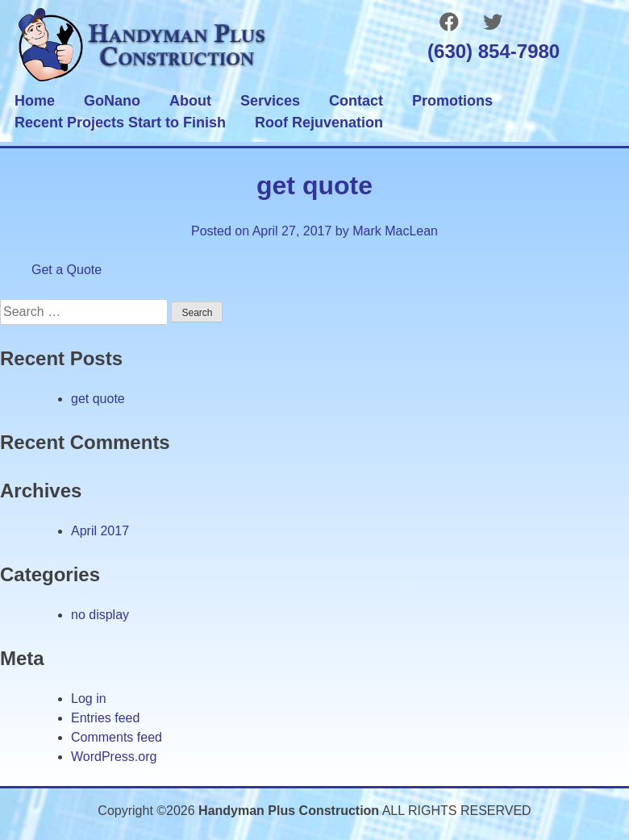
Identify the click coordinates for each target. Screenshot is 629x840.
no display (100, 615)
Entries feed (105, 718)
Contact (356, 101)
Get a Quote (67, 270)
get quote (98, 399)
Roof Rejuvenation (319, 123)
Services (270, 101)
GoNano (112, 101)
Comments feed (117, 737)
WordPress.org (114, 757)
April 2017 (100, 531)
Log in (89, 699)
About (190, 101)
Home (35, 101)
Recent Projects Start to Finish (120, 123)
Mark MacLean (395, 231)
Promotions (452, 101)
